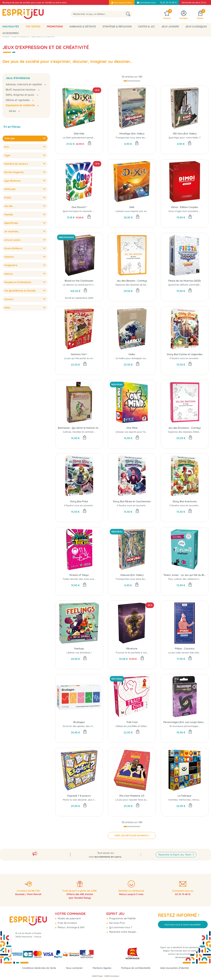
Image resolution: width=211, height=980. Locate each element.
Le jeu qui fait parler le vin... (79, 358)
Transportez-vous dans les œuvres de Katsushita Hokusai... (148, 579)
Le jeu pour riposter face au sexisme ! (136, 800)
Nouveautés (11, 26)
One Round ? (79, 207)
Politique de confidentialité (137, 968)
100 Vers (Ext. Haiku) (185, 134)
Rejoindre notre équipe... (123, 929)
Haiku (132, 354)
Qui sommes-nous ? (120, 925)
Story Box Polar (79, 501)
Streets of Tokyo (79, 575)
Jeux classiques (196, 26)
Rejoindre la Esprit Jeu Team (175, 851)
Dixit (132, 207)
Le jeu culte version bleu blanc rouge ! (189, 653)
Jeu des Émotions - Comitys (185, 428)
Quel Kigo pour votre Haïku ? (185, 138)
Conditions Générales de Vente (36, 968)
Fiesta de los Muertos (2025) (185, 281)
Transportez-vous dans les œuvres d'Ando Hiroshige (144, 138)
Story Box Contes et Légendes (185, 354)
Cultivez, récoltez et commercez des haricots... (88, 432)
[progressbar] (132, 81)
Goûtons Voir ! (79, 354)
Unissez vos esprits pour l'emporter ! (136, 432)
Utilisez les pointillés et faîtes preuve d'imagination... (144, 726)
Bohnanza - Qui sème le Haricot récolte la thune (79, 428)
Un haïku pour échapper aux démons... (137, 358)
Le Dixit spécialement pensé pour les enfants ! (88, 138)
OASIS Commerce (112, 976)
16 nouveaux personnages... (185, 726)
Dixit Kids (79, 134)
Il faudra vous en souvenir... (185, 358)
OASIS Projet (97, 976)
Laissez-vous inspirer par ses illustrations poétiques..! (145, 211)
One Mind (132, 428)
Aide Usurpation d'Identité (178, 968)
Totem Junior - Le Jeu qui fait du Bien (185, 575)
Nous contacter (73, 968)
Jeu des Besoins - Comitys (132, 281)
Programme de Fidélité (122, 916)
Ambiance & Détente (83, 26)
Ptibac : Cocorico (185, 649)
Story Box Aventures (185, 501)
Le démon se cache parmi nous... (81, 285)
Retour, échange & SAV (71, 925)
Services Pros (117, 920)
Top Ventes (33, 26)
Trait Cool (132, 722)
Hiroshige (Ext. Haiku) (132, 134)
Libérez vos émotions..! (79, 653)
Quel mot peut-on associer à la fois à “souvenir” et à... (92, 211)
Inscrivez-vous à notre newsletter (183, 922)
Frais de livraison (67, 920)
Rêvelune (132, 649)
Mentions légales (102, 968)
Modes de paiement (69, 916)
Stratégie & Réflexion (117, 26)
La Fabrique (185, 796)
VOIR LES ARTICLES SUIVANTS (131, 835)
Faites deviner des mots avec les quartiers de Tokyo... (92, 579)
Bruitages (79, 722)
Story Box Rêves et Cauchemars (132, 501)
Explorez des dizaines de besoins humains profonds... (145, 285)
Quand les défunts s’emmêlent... (186, 285)
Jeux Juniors (170, 26)
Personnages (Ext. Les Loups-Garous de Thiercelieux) (185, 722)
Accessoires (11, 33)
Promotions (55, 26)
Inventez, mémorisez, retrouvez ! (186, 800)
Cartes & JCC (146, 26)
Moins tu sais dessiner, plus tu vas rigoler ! (86, 800)
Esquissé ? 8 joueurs (79, 796)
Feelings (79, 649)
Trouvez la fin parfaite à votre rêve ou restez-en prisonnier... (149, 653)
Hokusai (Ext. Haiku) (132, 575)
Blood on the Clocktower (79, 281)
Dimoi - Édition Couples (185, 207)
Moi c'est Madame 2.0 (132, 796)
